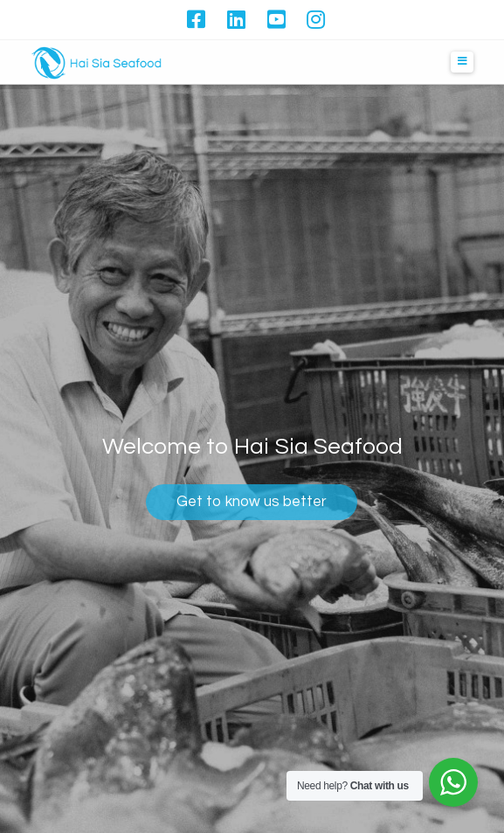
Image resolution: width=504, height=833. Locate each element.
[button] (462, 62)
